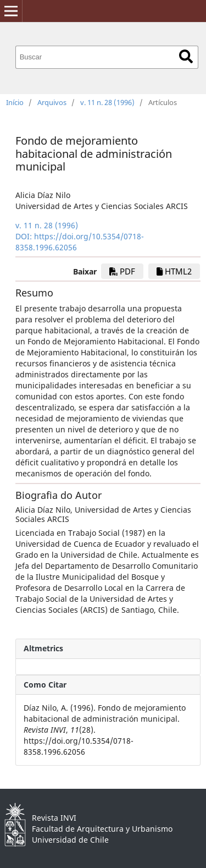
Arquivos (52, 102)
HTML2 (174, 271)
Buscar (186, 56)
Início (15, 102)
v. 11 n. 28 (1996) (107, 102)
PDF (122, 271)
